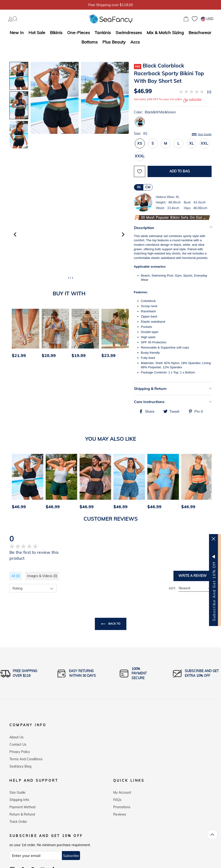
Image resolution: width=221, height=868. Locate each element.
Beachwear (200, 33)
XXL (204, 143)
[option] (24, 335)
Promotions (122, 805)
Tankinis (103, 33)
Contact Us (18, 743)
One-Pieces (78, 33)
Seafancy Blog (20, 765)
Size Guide (205, 134)
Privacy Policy (20, 750)
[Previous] (15, 335)
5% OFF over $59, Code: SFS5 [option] (111, 5)
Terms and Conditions (26, 757)
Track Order (18, 820)
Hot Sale (37, 33)
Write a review (193, 576)
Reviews (120, 813)
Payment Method (22, 805)
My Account (122, 791)
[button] (123, 234)
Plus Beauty (114, 42)
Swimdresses (129, 33)
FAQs (117, 798)
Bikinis (56, 33)
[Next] (127, 335)
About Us (16, 735)
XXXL (140, 156)
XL (192, 143)
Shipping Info (19, 798)
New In (17, 33)
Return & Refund (22, 813)
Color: (155, 112)
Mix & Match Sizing (165, 33)
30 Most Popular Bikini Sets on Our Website (174, 218)
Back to (111, 624)
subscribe (192, 100)
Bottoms (90, 42)
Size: (173, 134)
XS (140, 143)
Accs (135, 42)
